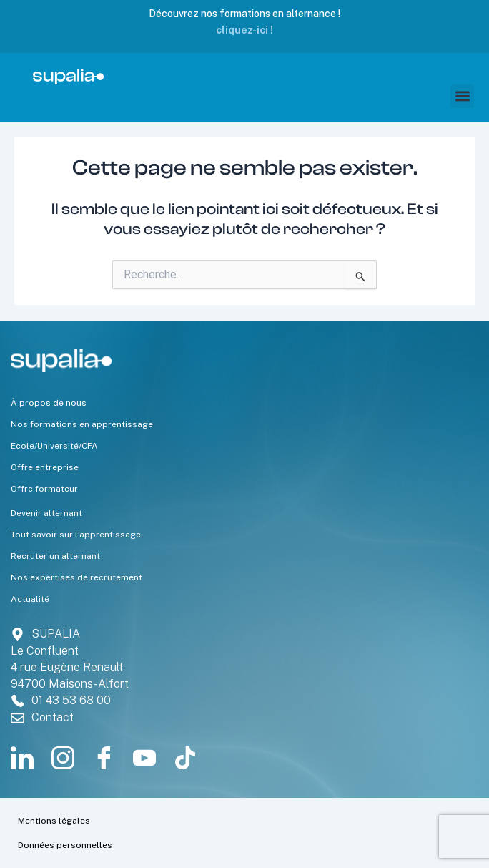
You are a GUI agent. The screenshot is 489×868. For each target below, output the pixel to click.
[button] (462, 96)
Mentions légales (54, 821)
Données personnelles (65, 845)
